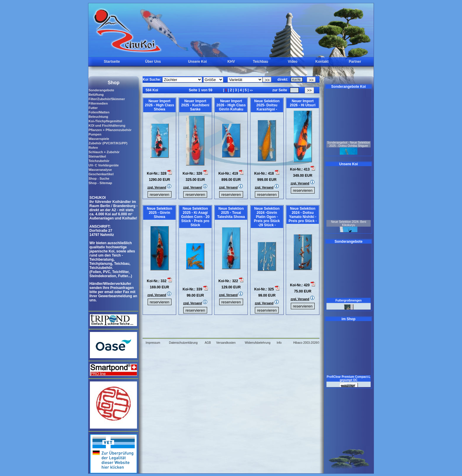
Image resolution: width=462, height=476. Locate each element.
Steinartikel (97, 156)
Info (279, 343)
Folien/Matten (99, 112)
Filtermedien (98, 103)
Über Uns (153, 62)
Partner (355, 62)
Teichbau (260, 62)
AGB (208, 343)
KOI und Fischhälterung (107, 125)
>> (251, 90)
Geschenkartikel (101, 174)
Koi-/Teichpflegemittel (105, 121)
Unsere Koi (197, 62)
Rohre (93, 148)
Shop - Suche (99, 178)
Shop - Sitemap (100, 183)
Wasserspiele (99, 139)
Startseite (112, 62)
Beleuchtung (98, 117)
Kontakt (322, 62)
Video (293, 62)
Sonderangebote (101, 90)
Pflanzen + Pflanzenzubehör (110, 130)
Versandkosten (226, 343)
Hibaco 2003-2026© (306, 343)
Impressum (153, 343)
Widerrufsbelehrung (258, 343)
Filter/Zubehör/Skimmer (107, 99)
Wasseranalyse (100, 170)
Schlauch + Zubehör (104, 152)
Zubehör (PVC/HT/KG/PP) (108, 143)
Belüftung (96, 95)
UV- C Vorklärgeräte (104, 165)
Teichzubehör (99, 161)
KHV (231, 62)
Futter (93, 108)
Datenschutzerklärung (183, 343)
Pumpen (95, 134)
